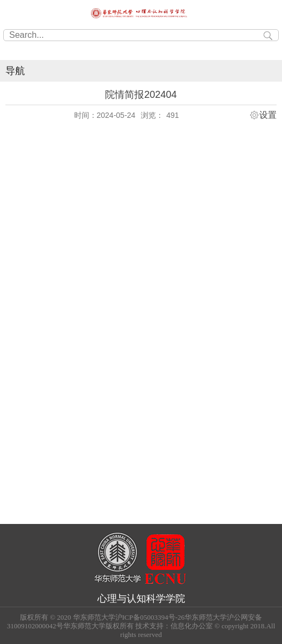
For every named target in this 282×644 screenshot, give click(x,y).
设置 (268, 115)
